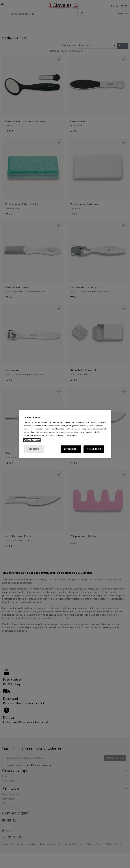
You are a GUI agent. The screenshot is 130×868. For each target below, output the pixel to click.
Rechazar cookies (94, 449)
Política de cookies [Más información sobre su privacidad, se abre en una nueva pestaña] (32, 440)
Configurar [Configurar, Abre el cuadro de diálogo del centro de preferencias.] (34, 449)
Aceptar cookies (71, 449)
